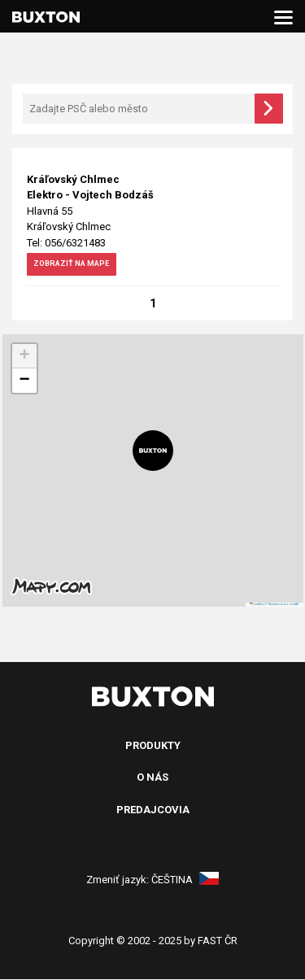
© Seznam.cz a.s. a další (282, 605)
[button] (153, 451)
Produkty (153, 746)
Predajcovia (153, 810)
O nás (152, 778)
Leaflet (256, 605)
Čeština (185, 880)
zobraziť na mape (82, 266)
